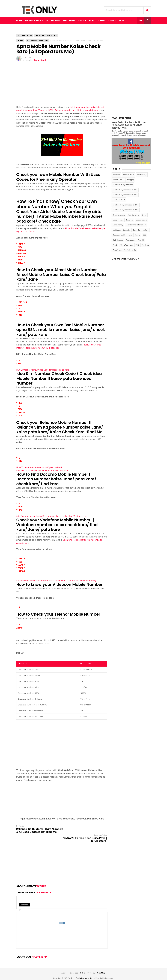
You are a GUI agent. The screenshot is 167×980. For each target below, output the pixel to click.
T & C (83, 967)
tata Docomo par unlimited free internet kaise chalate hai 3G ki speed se (52, 516)
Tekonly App (131, 240)
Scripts (137, 235)
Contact (74, 967)
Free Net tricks (25, 35)
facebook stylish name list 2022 (125, 195)
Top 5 (115, 245)
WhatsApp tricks (126, 245)
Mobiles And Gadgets (121, 230)
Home (19, 21)
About (65, 967)
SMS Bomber (118, 240)
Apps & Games (119, 180)
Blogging (131, 180)
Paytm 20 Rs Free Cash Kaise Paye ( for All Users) (85, 831)
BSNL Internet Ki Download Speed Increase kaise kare (43, 370)
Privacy (91, 967)
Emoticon (24, 898)
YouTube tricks (130, 250)
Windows (145, 245)
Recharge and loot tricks (122, 235)
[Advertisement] (62, 87)
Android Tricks (128, 175)
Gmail (144, 215)
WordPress (117, 250)
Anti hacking (142, 175)
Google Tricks (118, 220)
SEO (144, 235)
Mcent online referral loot (136, 225)
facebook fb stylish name (123, 185)
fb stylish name (119, 215)
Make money (118, 225)
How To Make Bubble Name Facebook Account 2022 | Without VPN (129, 125)
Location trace (142, 220)
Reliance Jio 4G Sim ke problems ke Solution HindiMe (42, 470)
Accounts (116, 175)
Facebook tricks (119, 200)
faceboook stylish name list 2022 (126, 210)
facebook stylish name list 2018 (125, 190)
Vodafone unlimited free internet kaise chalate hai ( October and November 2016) (56, 581)
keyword (130, 220)
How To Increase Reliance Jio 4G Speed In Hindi (39, 467)
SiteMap (102, 967)
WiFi (137, 245)
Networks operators (46, 35)
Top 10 (141, 240)
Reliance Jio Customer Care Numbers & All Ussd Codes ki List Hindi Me (37, 832)
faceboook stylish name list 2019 (126, 205)
